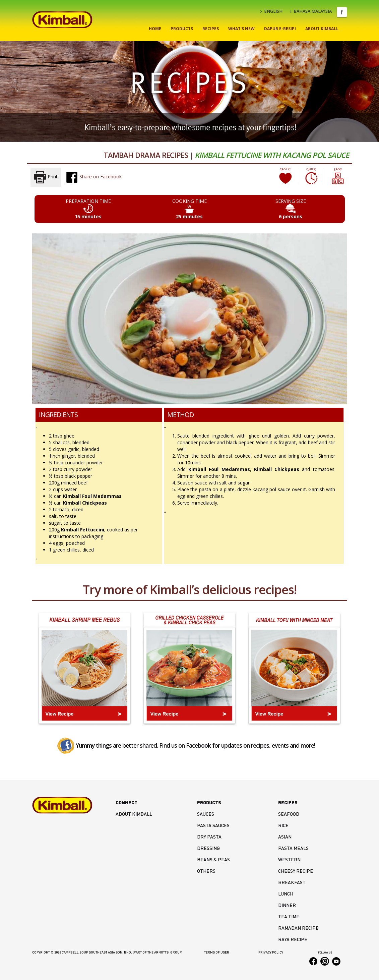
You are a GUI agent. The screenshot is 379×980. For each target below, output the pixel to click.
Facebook (342, 12)
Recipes (211, 29)
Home (155, 29)
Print (46, 177)
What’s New (241, 29)
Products (182, 29)
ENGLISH (271, 11)
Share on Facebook (94, 177)
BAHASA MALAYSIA (311, 11)
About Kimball (322, 29)
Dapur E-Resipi (280, 29)
